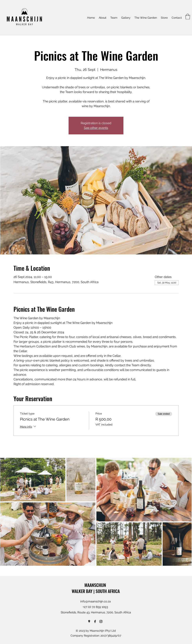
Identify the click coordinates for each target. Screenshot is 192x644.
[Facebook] (95, 621)
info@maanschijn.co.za (96, 601)
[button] (188, 17)
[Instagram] (101, 621)
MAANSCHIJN (96, 585)
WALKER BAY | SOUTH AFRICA (96, 591)
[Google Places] (89, 621)
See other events (96, 128)
